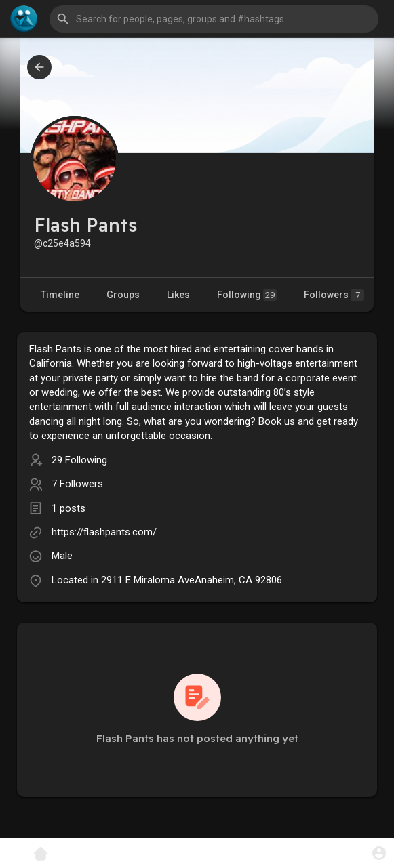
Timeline (60, 295)
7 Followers (77, 484)
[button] (214, 19)
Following (247, 295)
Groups (123, 295)
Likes (178, 295)
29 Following (79, 460)
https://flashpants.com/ (104, 532)
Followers (334, 295)
